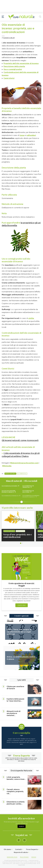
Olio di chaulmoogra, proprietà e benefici (9, 491)
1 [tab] (21, 543)
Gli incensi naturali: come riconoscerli (20, 440)
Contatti (18, 849)
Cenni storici (9, 78)
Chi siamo (7, 849)
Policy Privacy (24, 857)
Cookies (34, 857)
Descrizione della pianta (14, 66)
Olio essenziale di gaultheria (28, 491)
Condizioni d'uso (12, 857)
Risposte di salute (21, 852)
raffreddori (31, 135)
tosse (22, 135)
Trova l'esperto (32, 849)
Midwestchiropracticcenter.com (24, 463)
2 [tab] (22, 543)
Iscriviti (22, 826)
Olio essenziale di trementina (28, 487)
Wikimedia (7, 466)
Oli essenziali (22, 474)
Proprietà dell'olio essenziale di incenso (21, 63)
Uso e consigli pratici (13, 69)
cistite (31, 318)
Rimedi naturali (10, 474)
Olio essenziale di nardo (10, 486)
